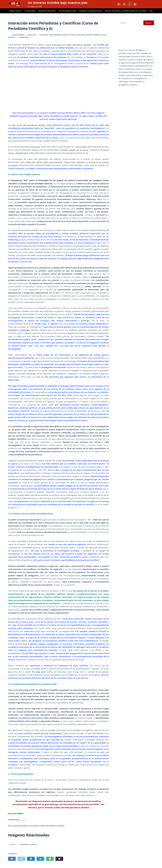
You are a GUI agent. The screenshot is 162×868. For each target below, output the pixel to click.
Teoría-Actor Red (83, 147)
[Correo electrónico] (59, 859)
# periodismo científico (28, 844)
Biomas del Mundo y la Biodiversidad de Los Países (126, 11)
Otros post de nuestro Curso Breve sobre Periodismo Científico (36, 825)
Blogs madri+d (16, 11)
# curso (12, 844)
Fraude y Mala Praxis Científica (82, 35)
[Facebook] (119, 4)
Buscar (149, 23)
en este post (34, 147)
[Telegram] (40, 859)
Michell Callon (22, 153)
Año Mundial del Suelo (67, 11)
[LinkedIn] (31, 859)
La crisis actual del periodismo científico (27, 125)
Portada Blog (30, 11)
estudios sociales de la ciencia (74, 150)
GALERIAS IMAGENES (47, 11)
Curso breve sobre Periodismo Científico (55, 35)
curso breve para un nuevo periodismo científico (69, 45)
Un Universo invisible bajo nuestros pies (58, 3)
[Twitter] (124, 4)
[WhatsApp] (50, 859)
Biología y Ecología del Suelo (91, 11)
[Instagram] (135, 4)
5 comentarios (24, 37)
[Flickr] (130, 4)
